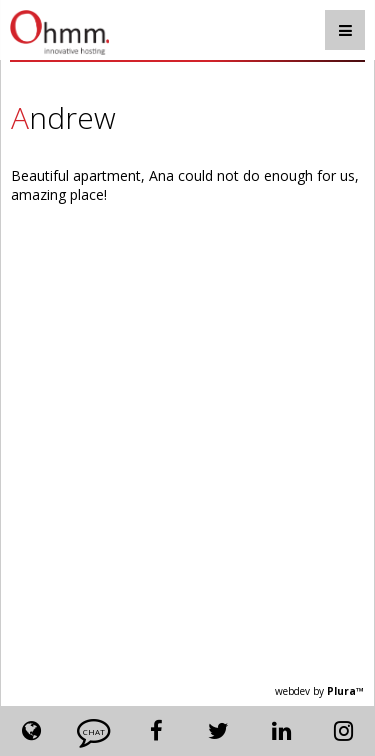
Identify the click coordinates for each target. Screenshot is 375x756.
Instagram (344, 731)
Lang (31, 731)
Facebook (156, 731)
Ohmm (69, 32)
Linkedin (281, 731)
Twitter (219, 731)
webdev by (319, 691)
